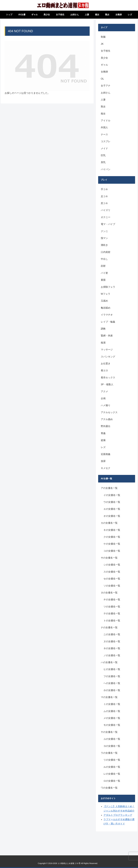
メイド (104, 148)
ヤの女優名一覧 (109, 732)
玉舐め (104, 301)
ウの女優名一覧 (112, 502)
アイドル (106, 121)
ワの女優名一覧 (109, 788)
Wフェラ (106, 294)
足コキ (104, 196)
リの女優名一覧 (112, 760)
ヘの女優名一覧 (112, 683)
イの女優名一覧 (112, 495)
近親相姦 (106, 454)
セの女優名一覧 (112, 579)
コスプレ (106, 141)
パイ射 (104, 273)
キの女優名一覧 (112, 530)
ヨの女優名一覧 (112, 746)
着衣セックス (108, 378)
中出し (104, 259)
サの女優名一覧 (109, 558)
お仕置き (106, 364)
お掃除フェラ (108, 287)
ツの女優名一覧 (112, 607)
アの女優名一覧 (109, 488)
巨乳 (103, 155)
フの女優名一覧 (112, 676)
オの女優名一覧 (112, 516)
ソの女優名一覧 (112, 586)
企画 (103, 398)
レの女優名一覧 (112, 774)
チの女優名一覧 (112, 600)
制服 (103, 37)
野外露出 (106, 426)
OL (102, 79)
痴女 (103, 114)
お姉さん (106, 93)
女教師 (104, 72)
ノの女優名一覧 (112, 655)
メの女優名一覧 (112, 718)
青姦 (103, 433)
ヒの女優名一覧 (112, 669)
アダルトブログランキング (118, 815)
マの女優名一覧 (109, 697)
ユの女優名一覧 (112, 739)
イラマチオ (107, 315)
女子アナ (106, 86)
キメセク (106, 468)
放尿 (103, 461)
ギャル (104, 65)
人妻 (103, 100)
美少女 (104, 58)
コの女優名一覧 (112, 551)
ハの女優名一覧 (109, 662)
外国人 (104, 127)
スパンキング (108, 357)
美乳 (103, 162)
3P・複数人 (107, 384)
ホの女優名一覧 (112, 690)
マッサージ (107, 350)
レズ (103, 447)
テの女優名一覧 (112, 614)
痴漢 (103, 343)
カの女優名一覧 (109, 523)
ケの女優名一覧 (112, 544)
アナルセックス (109, 412)
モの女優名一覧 (112, 725)
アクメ (104, 391)
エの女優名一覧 (112, 509)
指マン (104, 238)
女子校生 (106, 51)
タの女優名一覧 (109, 593)
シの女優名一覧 (112, 565)
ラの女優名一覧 (109, 753)
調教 (103, 329)
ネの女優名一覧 (112, 648)
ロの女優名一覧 (112, 781)
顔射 (103, 266)
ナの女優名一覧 (109, 627)
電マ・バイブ (108, 224)
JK (102, 44)
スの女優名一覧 (112, 572)
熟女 (103, 107)
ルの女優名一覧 (112, 767)
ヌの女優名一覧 (112, 641)
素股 (103, 280)
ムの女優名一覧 (112, 711)
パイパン (106, 169)
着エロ (104, 370)
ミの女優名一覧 (112, 704)
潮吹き (104, 245)
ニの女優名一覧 (112, 634)
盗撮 (103, 440)
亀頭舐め (106, 308)
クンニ (104, 231)
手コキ (104, 189)
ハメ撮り (106, 405)
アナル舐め (107, 419)
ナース (104, 134)
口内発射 (106, 252)
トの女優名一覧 (112, 621)
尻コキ (104, 203)
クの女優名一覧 (112, 537)
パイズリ (106, 210)
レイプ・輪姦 (108, 322)
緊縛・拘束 (107, 336)
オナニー (106, 217)
